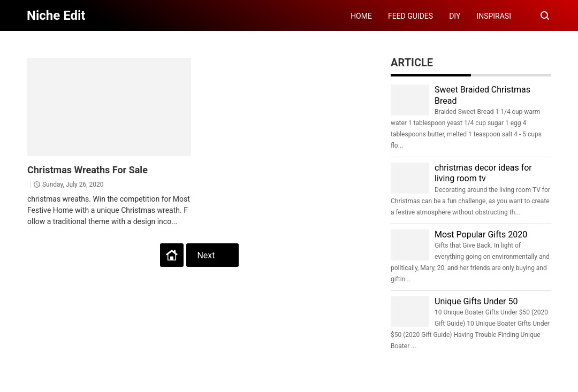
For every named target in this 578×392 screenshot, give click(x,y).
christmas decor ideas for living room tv (483, 173)
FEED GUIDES (410, 16)
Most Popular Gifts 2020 (481, 235)
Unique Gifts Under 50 (476, 301)
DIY (455, 16)
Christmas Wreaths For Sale (88, 170)
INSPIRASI (494, 16)
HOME (361, 16)
